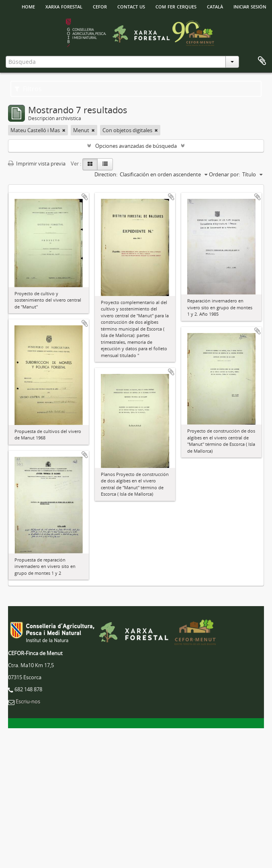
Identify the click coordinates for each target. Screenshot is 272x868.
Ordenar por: (224, 174)
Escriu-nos (28, 701)
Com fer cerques (176, 6)
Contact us (131, 6)
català (215, 6)
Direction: (106, 174)
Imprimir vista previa (37, 163)
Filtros (28, 89)
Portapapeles (262, 61)
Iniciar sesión (250, 6)
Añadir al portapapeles (85, 197)
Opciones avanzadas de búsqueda (136, 146)
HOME (28, 6)
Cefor (100, 6)
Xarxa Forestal (64, 6)
